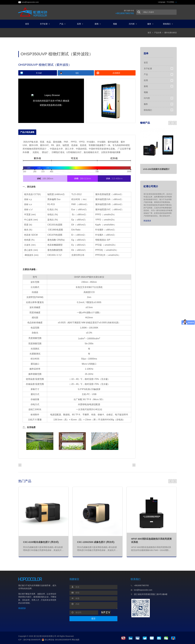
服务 (150, 24)
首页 (27, 24)
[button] (170, 123)
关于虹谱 (45, 24)
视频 (115, 24)
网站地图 (76, 640)
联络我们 (168, 24)
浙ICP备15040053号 (32, 640)
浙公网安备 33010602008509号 (57, 640)
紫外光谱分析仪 (171, 33)
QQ (77, 73)
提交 (93, 619)
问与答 (133, 24)
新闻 (98, 24)
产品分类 (158, 33)
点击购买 (116, 73)
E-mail (39, 73)
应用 (80, 24)
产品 (62, 24)
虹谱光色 (34, 12)
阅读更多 (147, 221)
